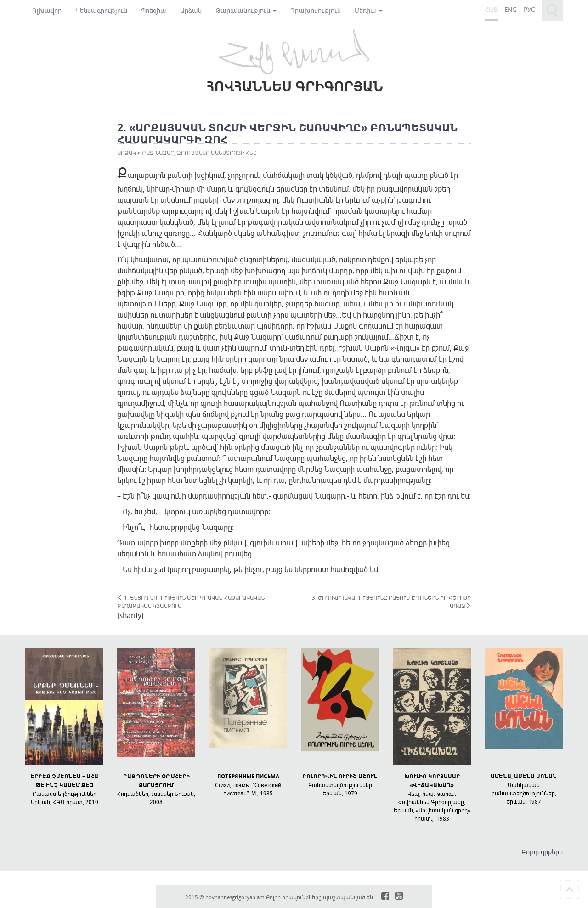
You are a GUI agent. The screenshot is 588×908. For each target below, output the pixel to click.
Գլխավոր (47, 10)
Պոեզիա (154, 10)
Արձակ (191, 10)
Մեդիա (369, 10)
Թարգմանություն (246, 10)
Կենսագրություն (101, 10)
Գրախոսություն (316, 10)
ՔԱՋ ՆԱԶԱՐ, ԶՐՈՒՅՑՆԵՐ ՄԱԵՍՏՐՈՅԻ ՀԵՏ (199, 153)
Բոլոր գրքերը (542, 852)
